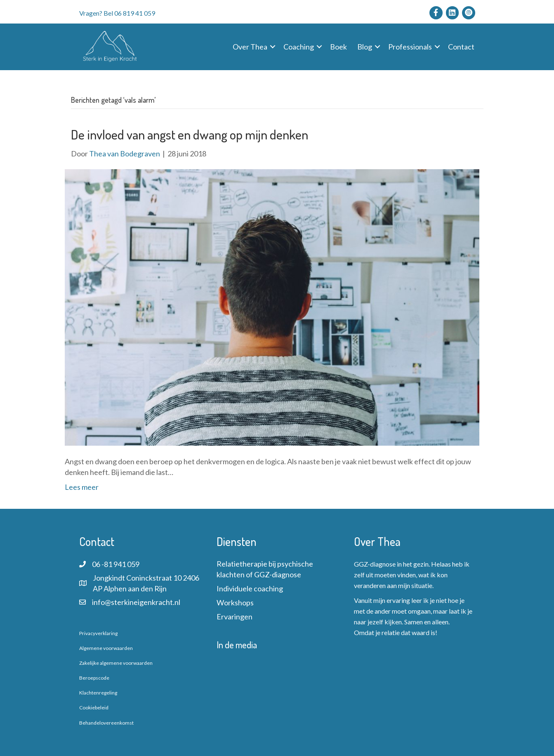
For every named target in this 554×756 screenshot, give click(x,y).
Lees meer (82, 487)
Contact (461, 47)
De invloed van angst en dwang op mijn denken (190, 134)
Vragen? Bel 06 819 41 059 (117, 13)
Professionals (410, 47)
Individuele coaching (250, 588)
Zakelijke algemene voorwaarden (116, 663)
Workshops (235, 602)
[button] (273, 47)
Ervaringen (235, 617)
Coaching (299, 47)
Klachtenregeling (98, 693)
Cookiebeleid (94, 708)
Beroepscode (94, 678)
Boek (338, 47)
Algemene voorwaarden (106, 648)
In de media (237, 645)
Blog (365, 47)
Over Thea (250, 47)
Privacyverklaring (98, 633)
